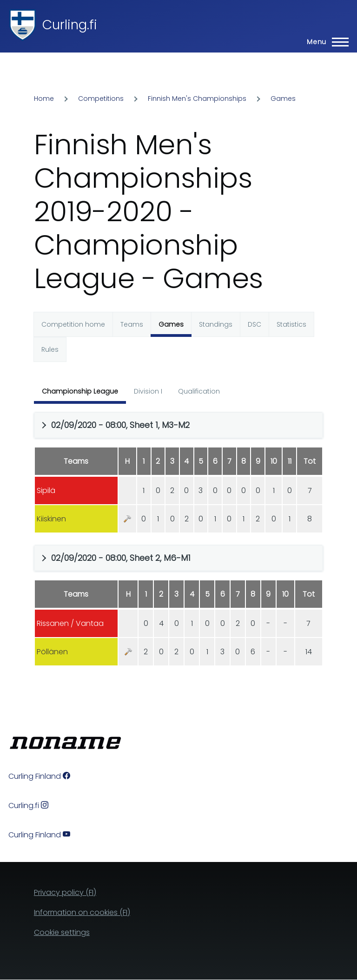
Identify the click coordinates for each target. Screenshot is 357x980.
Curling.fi (70, 25)
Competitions (101, 99)
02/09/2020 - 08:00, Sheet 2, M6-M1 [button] (121, 558)
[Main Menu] (325, 42)
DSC (255, 324)
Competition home (73, 324)
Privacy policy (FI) (65, 892)
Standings (216, 324)
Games (283, 99)
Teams (132, 324)
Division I (148, 391)
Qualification (199, 391)
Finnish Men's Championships (197, 99)
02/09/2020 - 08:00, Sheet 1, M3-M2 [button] (120, 425)
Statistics (291, 324)
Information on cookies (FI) (82, 912)
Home (44, 99)
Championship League (80, 391)
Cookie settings (62, 932)
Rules (50, 349)
